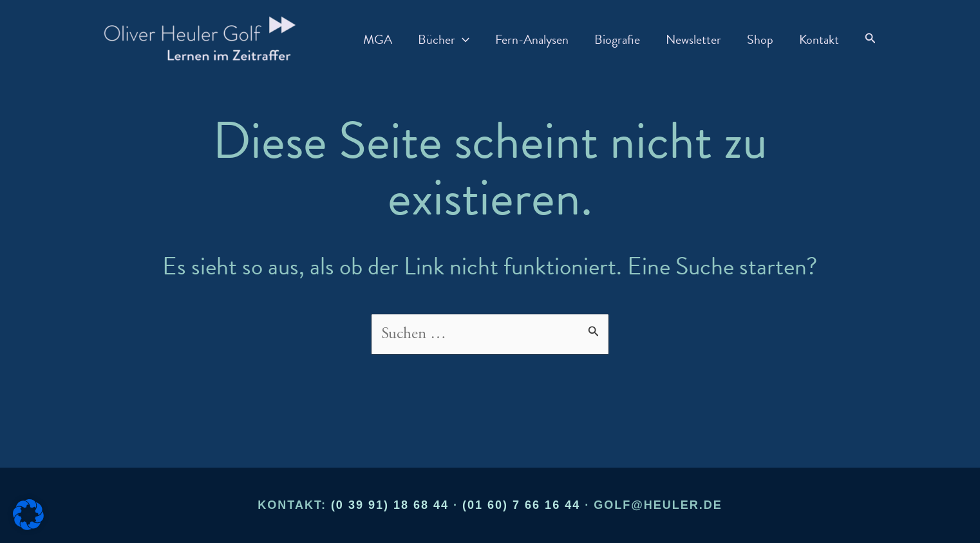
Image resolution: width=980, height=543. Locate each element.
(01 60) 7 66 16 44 (521, 505)
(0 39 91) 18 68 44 (390, 505)
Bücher (444, 39)
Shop (760, 39)
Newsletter (693, 39)
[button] (871, 39)
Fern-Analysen (532, 39)
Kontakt (819, 39)
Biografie (617, 39)
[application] (462, 39)
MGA (378, 39)
